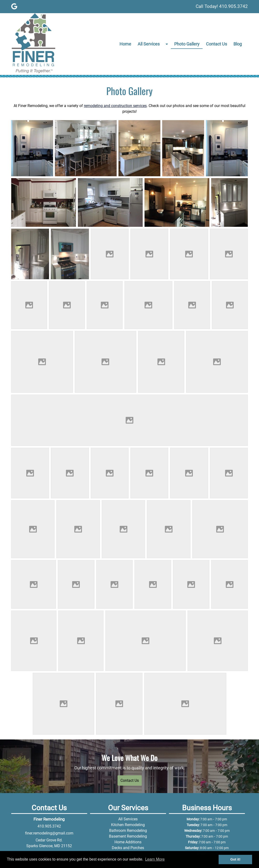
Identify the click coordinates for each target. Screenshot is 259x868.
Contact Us (216, 44)
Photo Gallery (187, 44)
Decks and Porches (128, 848)
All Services (149, 44)
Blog (238, 44)
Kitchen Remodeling (128, 825)
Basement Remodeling (128, 836)
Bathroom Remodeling (128, 831)
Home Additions (128, 842)
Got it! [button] (235, 859)
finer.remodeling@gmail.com (49, 833)
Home (125, 44)
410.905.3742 (49, 826)
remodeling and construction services (115, 106)
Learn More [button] (155, 859)
